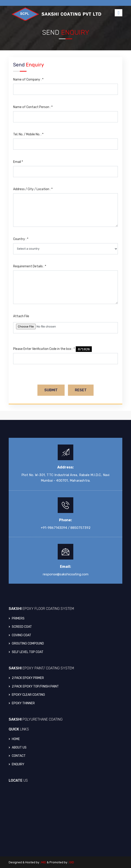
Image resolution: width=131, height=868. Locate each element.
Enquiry (16, 764)
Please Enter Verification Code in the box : (44, 349)
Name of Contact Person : (33, 107)
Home (14, 739)
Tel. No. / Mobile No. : (28, 134)
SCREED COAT (20, 627)
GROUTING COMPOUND (26, 644)
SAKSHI (41, 609)
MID (44, 862)
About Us (18, 748)
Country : (21, 239)
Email (18, 162)
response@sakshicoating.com (66, 574)
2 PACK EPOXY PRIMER (26, 678)
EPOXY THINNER (22, 703)
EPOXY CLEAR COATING (27, 695)
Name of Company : (28, 80)
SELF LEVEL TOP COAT (26, 652)
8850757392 (80, 528)
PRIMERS (17, 618)
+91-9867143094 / (55, 528)
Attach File (21, 316)
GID (72, 862)
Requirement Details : (30, 266)
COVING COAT (20, 635)
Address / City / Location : (33, 189)
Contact (17, 756)
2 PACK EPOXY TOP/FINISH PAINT (34, 686)
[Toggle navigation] (119, 13)
